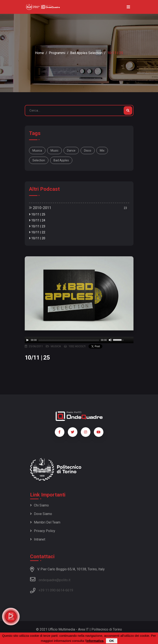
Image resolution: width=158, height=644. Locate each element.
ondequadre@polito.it (50, 579)
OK (112, 641)
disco (88, 151)
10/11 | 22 (37, 232)
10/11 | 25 (37, 214)
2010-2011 (40, 208)
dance (71, 151)
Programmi (57, 53)
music (54, 151)
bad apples (61, 160)
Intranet (38, 539)
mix (102, 151)
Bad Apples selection (86, 53)
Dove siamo (41, 514)
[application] (79, 340)
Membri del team (45, 522)
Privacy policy (43, 531)
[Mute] (110, 340)
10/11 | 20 (37, 238)
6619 (69, 590)
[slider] (69, 340)
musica (37, 151)
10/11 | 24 (37, 220)
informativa (95, 641)
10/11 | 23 (37, 226)
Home (39, 53)
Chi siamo (39, 505)
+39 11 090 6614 (51, 590)
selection (39, 160)
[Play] (28, 340)
